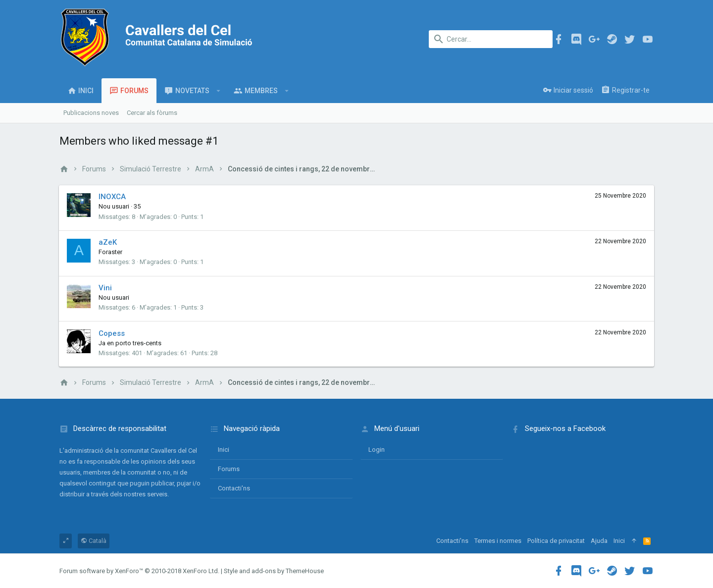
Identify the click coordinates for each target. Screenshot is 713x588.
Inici (224, 450)
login (377, 450)
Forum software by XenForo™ (139, 571)
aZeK (108, 242)
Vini (106, 288)
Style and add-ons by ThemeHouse (274, 571)
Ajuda (599, 541)
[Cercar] (491, 39)
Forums (229, 469)
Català (94, 541)
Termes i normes (498, 541)
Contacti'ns (234, 488)
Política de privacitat (556, 541)
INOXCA (113, 197)
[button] (219, 91)
